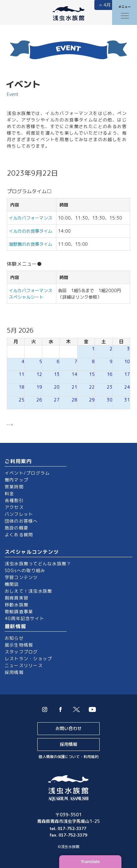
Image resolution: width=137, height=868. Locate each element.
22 (92, 387)
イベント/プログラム (27, 473)
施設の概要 (17, 528)
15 (92, 374)
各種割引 (14, 500)
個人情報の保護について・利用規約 (68, 757)
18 (21, 387)
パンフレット (19, 514)
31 (127, 400)
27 (57, 400)
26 (39, 400)
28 (74, 400)
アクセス (14, 507)
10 (127, 361)
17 (127, 374)
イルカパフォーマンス (33, 218)
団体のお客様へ (21, 521)
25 (21, 400)
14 (74, 374)
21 (74, 387)
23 (110, 387)
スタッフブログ (21, 652)
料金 (9, 493)
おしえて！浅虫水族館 (28, 591)
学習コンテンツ (21, 577)
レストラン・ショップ (28, 659)
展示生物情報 (19, 645)
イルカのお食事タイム (31, 231)
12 (39, 374)
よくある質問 (19, 535)
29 (92, 400)
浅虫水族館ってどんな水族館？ (38, 564)
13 (57, 374)
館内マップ (17, 480)
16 (110, 374)
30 (110, 400)
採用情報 (14, 672)
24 (127, 387)
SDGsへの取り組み (25, 570)
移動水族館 (17, 605)
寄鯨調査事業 (19, 612)
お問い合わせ (68, 728)
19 (39, 387)
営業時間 (14, 487)
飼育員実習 (17, 598)
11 (21, 374)
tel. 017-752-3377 (69, 829)
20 (57, 387)
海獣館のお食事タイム (31, 244)
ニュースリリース (24, 665)
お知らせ (14, 638)
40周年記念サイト (24, 618)
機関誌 (12, 584)
